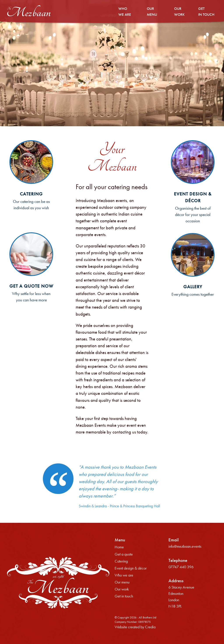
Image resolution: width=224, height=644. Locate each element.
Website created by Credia (135, 627)
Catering (31, 194)
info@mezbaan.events (185, 546)
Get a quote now (31, 286)
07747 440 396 (181, 567)
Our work (122, 589)
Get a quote (124, 554)
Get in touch (124, 596)
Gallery (193, 287)
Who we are (124, 575)
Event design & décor (131, 568)
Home (119, 547)
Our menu (122, 582)
